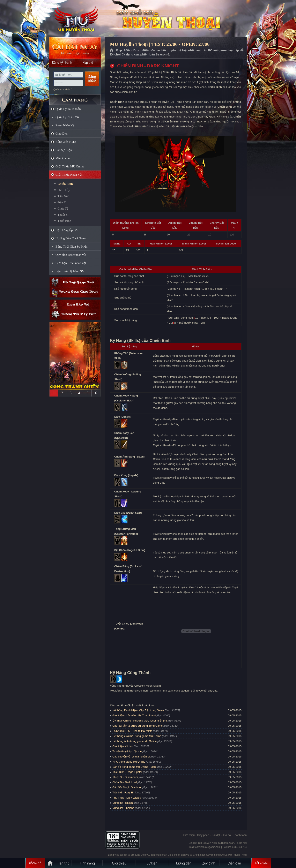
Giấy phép (203, 835)
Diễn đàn (235, 863)
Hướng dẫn (183, 863)
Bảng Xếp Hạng (66, 142)
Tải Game (261, 863)
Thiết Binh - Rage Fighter (127, 772)
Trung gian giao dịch (75, 292)
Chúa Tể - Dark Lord (125, 782)
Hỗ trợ (75, 282)
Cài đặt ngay (75, 48)
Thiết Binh (64, 221)
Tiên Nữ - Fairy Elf (123, 792)
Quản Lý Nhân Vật (68, 117)
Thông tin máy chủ (75, 315)
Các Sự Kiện (64, 150)
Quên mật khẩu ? (63, 90)
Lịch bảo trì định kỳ (75, 305)
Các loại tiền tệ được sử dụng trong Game (138, 726)
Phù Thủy (64, 190)
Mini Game (63, 158)
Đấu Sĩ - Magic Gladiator (127, 787)
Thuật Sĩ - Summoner (125, 777)
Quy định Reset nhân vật (71, 255)
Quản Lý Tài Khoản (68, 109)
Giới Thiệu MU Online (70, 166)
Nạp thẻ (88, 63)
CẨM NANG (75, 98)
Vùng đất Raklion (123, 803)
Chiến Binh (65, 184)
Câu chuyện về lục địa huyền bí (131, 757)
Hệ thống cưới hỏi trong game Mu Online (137, 736)
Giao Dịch (62, 134)
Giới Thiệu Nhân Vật (69, 175)
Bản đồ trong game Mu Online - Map (134, 767)
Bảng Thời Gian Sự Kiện (72, 247)
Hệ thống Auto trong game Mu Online (135, 741)
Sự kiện (152, 863)
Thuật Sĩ (63, 215)
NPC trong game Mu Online (129, 762)
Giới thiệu (189, 835)
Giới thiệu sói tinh (123, 746)
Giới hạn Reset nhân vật (71, 263)
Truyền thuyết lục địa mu (127, 751)
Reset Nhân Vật (65, 125)
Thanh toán (240, 835)
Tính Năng (87, 863)
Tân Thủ (64, 863)
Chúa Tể (63, 209)
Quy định (209, 863)
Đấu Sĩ (62, 202)
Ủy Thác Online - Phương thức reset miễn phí (140, 721)
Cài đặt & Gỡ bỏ (221, 835)
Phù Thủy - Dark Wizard (127, 798)
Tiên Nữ (63, 196)
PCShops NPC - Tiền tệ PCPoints (132, 731)
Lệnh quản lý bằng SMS (71, 271)
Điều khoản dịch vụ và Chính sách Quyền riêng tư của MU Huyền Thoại (207, 855)
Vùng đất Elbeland (123, 808)
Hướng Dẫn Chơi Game (71, 238)
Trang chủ (112, 50)
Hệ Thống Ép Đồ (66, 230)
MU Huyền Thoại (75, 19)
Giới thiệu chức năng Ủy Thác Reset (134, 715)
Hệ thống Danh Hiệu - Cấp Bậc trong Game (138, 710)
